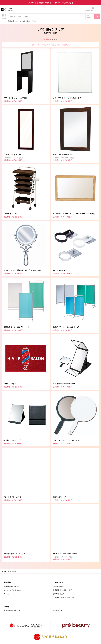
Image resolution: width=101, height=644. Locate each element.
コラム (6, 594)
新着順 (46, 39)
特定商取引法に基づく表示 (63, 590)
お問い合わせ (58, 610)
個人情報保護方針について (13, 610)
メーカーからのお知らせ (13, 590)
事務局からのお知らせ (12, 586)
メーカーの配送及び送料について (65, 598)
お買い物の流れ (59, 594)
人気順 (55, 39)
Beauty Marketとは (60, 586)
